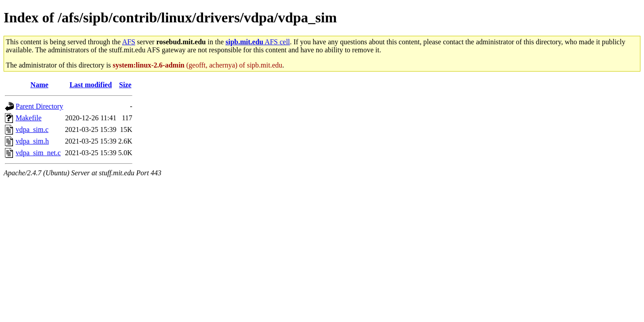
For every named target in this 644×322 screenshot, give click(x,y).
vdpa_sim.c (32, 129)
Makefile (29, 118)
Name (39, 85)
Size (125, 85)
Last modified (91, 85)
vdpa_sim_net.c (38, 153)
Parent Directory (39, 106)
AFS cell (258, 42)
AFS (129, 42)
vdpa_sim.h (32, 141)
